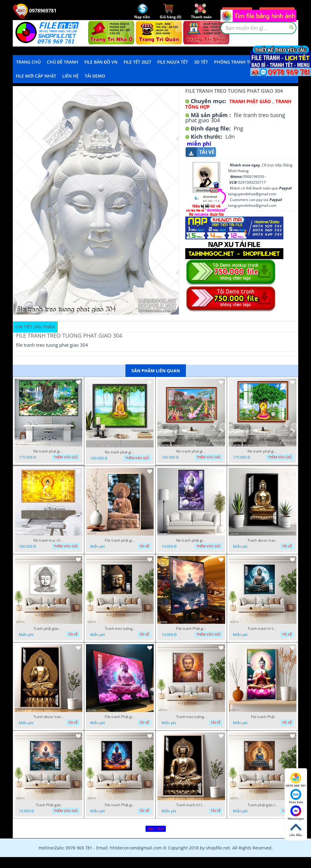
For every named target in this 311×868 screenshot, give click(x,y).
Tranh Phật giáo (48, 805)
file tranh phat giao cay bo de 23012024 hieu (49, 451)
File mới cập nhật (36, 76)
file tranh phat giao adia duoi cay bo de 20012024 (120, 452)
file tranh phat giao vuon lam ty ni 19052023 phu (191, 451)
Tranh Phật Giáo (250, 101)
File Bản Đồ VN (101, 62)
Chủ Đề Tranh (63, 62)
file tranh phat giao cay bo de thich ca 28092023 (263, 451)
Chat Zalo (296, 797)
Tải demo (95, 76)
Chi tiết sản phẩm (35, 327)
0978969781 (35, 11)
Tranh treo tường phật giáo (120, 629)
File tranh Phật (263, 717)
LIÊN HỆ (70, 76)
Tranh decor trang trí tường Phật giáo (263, 540)
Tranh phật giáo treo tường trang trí (263, 805)
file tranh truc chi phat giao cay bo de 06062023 (49, 540)
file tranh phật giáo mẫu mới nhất (191, 540)
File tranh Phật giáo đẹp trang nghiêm (120, 805)
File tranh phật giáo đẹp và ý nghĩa (120, 540)
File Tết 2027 (137, 62)
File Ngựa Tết (173, 62)
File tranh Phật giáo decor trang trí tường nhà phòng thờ (191, 629)
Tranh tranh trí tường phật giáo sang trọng (263, 629)
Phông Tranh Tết (234, 62)
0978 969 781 (296, 780)
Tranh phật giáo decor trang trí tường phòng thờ (49, 629)
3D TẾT (201, 62)
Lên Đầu (296, 829)
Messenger (296, 813)
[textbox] (258, 28)
